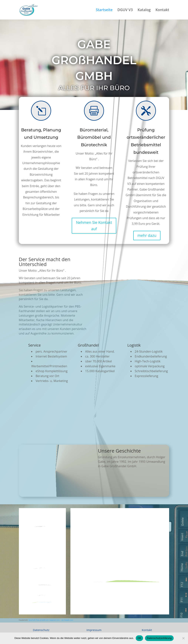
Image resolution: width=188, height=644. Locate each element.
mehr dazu (147, 235)
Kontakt (162, 10)
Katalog (144, 10)
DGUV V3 (125, 10)
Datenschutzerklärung (159, 638)
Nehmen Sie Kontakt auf (94, 226)
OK (139, 638)
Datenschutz (41, 630)
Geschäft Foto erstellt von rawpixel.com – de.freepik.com (51, 620)
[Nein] (183, 638)
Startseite (104, 10)
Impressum (94, 630)
